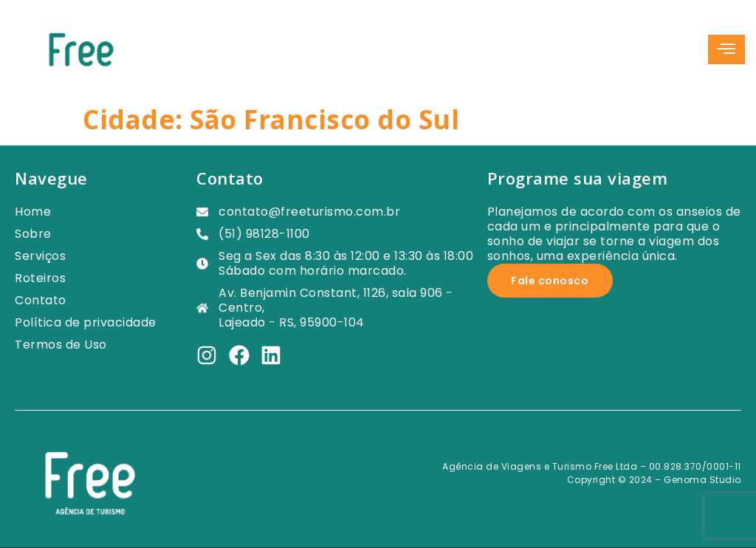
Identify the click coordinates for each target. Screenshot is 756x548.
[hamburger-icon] (726, 49)
